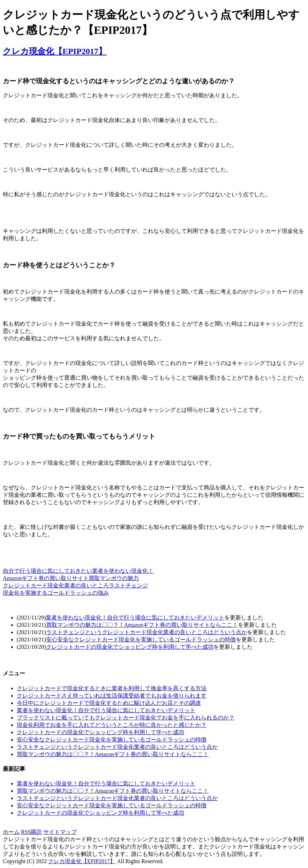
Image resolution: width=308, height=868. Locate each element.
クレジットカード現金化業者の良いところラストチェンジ (75, 585)
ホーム (11, 832)
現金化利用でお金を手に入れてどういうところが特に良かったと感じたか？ (112, 725)
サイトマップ (60, 832)
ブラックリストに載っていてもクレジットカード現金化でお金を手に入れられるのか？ (126, 718)
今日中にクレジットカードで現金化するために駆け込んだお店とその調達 (109, 703)
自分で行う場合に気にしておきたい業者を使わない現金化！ (78, 571)
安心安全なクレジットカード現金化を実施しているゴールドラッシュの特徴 (141, 639)
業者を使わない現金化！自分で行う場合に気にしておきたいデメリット (135, 618)
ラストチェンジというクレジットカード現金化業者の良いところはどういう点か (147, 632)
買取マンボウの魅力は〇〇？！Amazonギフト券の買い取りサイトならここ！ (142, 625)
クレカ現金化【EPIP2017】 (55, 51)
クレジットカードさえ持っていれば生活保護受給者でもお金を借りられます (112, 696)
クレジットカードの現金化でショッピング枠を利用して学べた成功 (130, 647)
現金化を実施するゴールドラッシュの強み (56, 593)
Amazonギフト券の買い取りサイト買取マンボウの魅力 (71, 578)
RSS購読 (31, 832)
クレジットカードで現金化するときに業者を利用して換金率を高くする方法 (112, 688)
